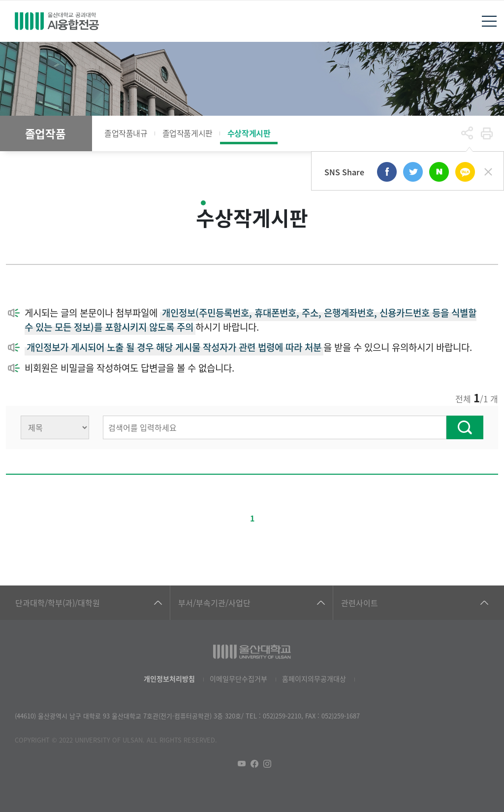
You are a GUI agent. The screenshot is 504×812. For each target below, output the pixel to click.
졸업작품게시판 (188, 133)
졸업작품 (45, 133)
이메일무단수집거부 (238, 679)
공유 (467, 133)
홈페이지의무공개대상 (314, 679)
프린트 (487, 133)
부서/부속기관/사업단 (214, 603)
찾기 (465, 427)
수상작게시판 (249, 133)
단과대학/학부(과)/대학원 (58, 603)
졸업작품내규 (126, 133)
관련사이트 (360, 603)
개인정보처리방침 (169, 679)
